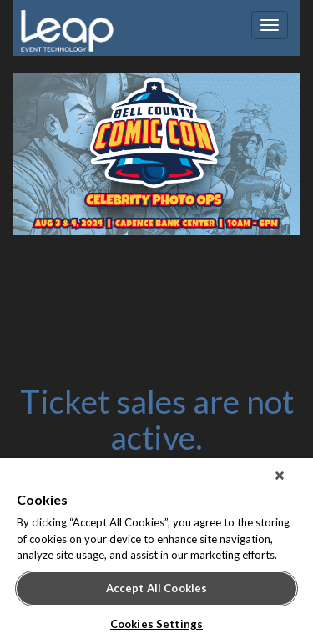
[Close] (280, 475)
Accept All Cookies (156, 588)
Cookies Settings (156, 624)
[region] (156, 551)
